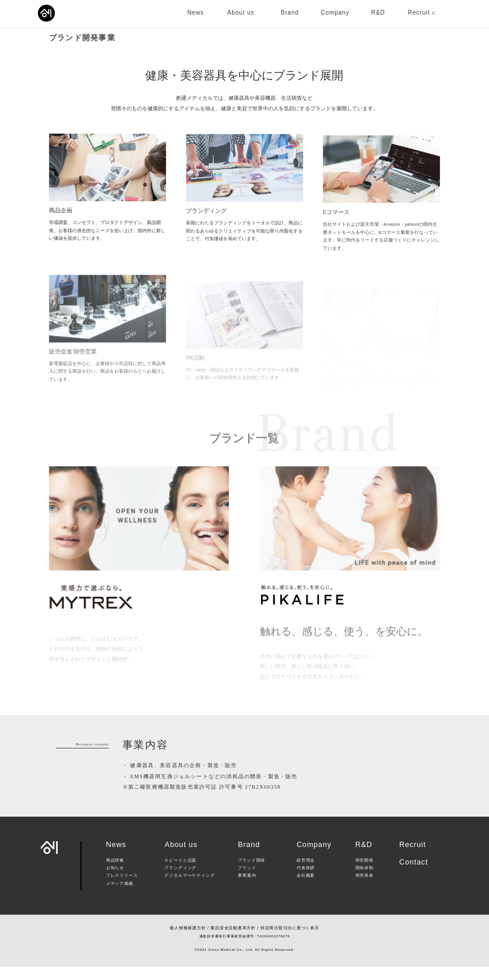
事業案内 (247, 890)
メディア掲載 (120, 897)
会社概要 (306, 890)
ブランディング (180, 882)
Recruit (417, 859)
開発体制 (365, 882)
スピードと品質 (180, 874)
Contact (414, 876)
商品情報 (115, 874)
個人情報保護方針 (188, 941)
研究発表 (365, 890)
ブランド (247, 882)
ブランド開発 (251, 874)
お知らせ (115, 882)
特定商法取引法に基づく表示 (290, 941)
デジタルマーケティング (189, 890)
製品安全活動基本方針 (233, 941)
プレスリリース (122, 890)
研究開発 (365, 874)
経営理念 (306, 874)
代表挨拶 (306, 882)
